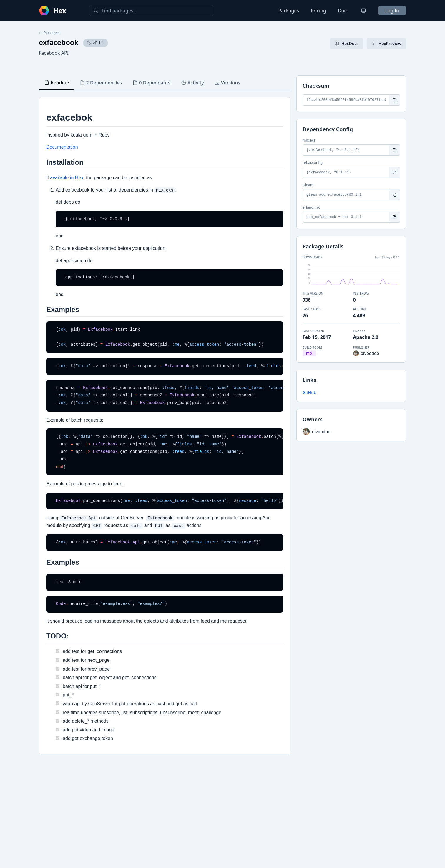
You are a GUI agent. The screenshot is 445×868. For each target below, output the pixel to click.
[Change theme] (363, 11)
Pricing (318, 11)
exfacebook (59, 42)
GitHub (309, 392)
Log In (392, 11)
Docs (343, 11)
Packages (289, 11)
